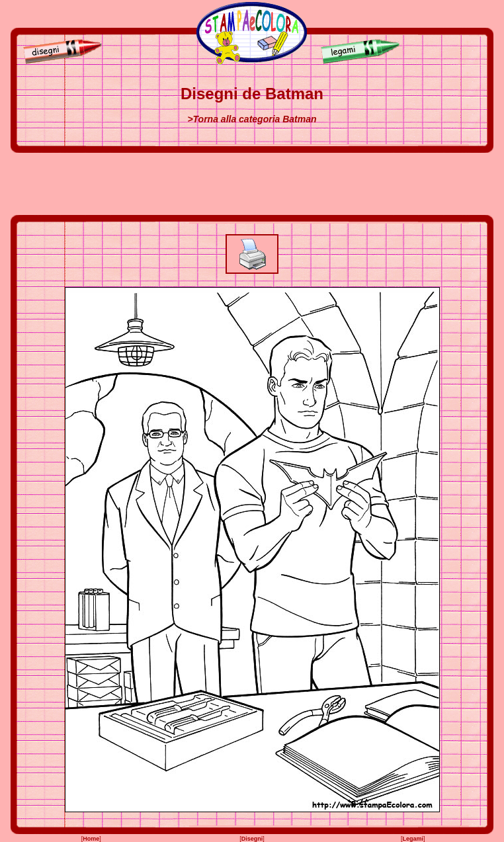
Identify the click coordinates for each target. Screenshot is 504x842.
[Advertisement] (252, 184)
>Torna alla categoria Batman (252, 119)
